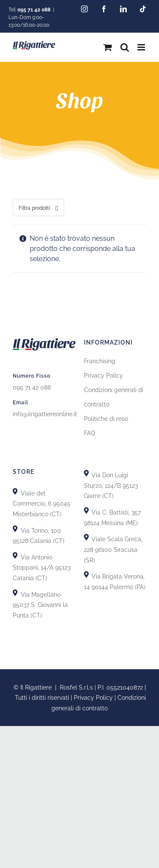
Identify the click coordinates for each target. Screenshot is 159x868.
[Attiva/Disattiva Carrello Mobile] (108, 47)
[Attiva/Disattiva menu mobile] (142, 47)
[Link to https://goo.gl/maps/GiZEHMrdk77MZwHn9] (15, 593)
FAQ (89, 433)
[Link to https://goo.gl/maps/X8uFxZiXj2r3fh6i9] (15, 491)
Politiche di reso (106, 419)
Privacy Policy (103, 376)
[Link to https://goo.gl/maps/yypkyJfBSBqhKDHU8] (86, 537)
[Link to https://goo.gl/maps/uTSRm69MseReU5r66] (15, 529)
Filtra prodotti (34, 208)
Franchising (100, 361)
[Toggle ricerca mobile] (125, 47)
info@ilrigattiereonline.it (45, 414)
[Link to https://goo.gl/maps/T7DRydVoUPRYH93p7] (86, 511)
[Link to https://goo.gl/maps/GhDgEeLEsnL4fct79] (15, 555)
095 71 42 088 (32, 387)
